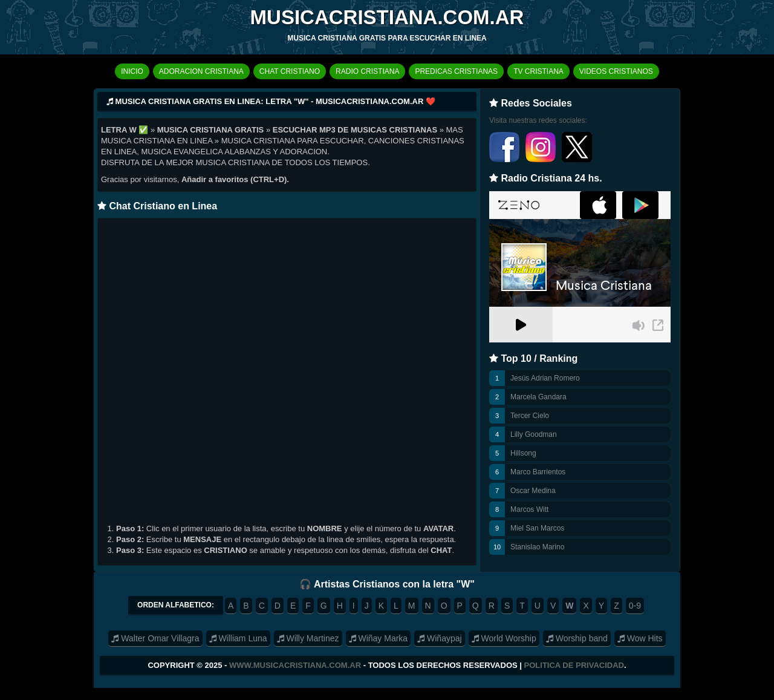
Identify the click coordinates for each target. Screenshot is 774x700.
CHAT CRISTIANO (290, 71)
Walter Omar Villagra (155, 638)
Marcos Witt (529, 509)
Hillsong (523, 453)
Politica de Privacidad (574, 665)
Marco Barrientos (538, 472)
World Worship (504, 638)
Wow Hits (640, 638)
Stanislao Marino (537, 547)
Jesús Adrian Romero (545, 378)
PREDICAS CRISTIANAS (456, 71)
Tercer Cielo (530, 416)
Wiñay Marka (379, 638)
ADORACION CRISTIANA (201, 71)
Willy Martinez (308, 638)
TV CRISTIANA (538, 71)
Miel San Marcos (537, 528)
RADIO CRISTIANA (367, 71)
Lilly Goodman (534, 434)
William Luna (238, 638)
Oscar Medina (533, 491)
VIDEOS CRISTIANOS (616, 71)
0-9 (635, 606)
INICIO (132, 71)
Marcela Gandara (538, 397)
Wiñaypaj (439, 638)
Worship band (577, 638)
